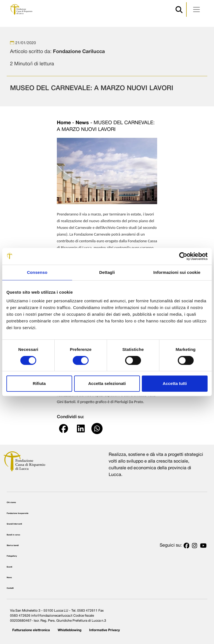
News (82, 123)
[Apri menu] (196, 9)
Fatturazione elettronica (31, 630)
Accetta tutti (175, 383)
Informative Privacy (104, 630)
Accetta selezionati (107, 383)
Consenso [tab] (37, 272)
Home (64, 123)
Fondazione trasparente (18, 513)
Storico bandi (13, 545)
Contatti (10, 588)
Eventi (9, 567)
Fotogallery (12, 556)
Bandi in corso (13, 535)
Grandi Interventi (14, 524)
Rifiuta (39, 383)
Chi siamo (11, 502)
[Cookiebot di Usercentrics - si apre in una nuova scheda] (183, 256)
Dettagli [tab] (107, 272)
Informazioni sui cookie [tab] (177, 272)
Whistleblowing (70, 630)
